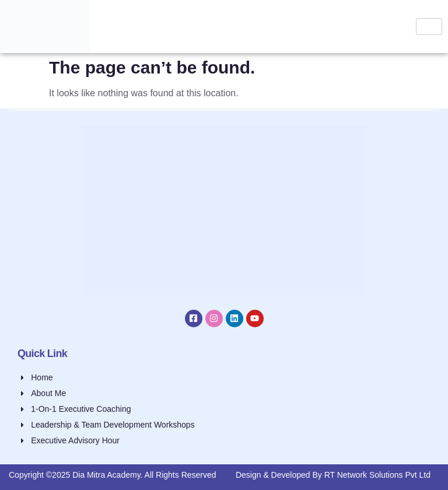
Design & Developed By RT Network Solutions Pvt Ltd (333, 475)
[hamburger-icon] (429, 27)
